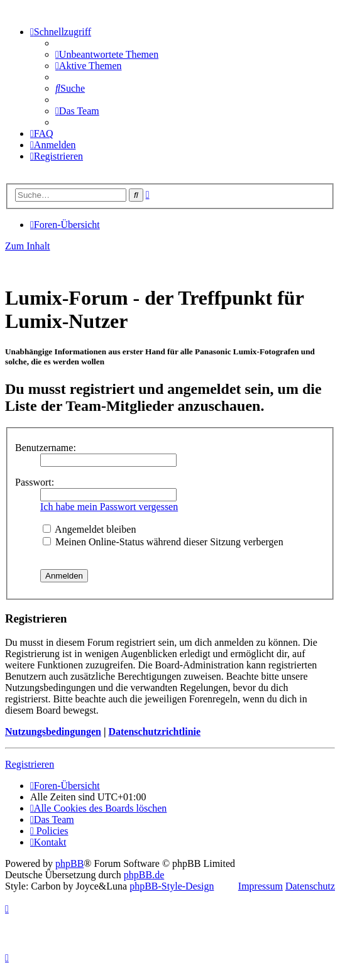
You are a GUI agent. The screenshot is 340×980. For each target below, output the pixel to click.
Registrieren (30, 764)
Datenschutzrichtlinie (154, 732)
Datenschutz (310, 886)
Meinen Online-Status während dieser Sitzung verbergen (163, 542)
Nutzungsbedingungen (53, 732)
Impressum (260, 886)
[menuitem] (107, 54)
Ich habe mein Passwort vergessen (109, 507)
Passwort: (35, 482)
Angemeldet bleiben (89, 529)
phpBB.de (144, 875)
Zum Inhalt (28, 246)
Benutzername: (46, 448)
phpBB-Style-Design (172, 886)
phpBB (69, 863)
